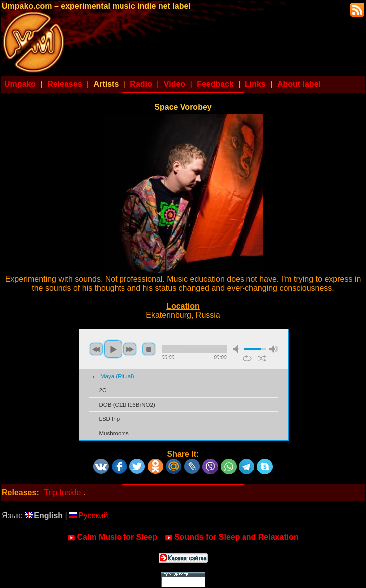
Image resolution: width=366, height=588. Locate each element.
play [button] (113, 349)
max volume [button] (274, 349)
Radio (141, 84)
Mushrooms (114, 433)
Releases (64, 84)
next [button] (130, 349)
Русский (88, 516)
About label (299, 84)
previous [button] (96, 349)
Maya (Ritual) (117, 376)
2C (103, 390)
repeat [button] (247, 358)
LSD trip (110, 419)
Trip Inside (62, 493)
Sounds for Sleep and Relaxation (232, 537)
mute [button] (237, 349)
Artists (106, 84)
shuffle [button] (262, 358)
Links (255, 84)
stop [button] (149, 349)
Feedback (215, 84)
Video (175, 84)
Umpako (20, 84)
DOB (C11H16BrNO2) (127, 405)
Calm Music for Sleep (112, 537)
